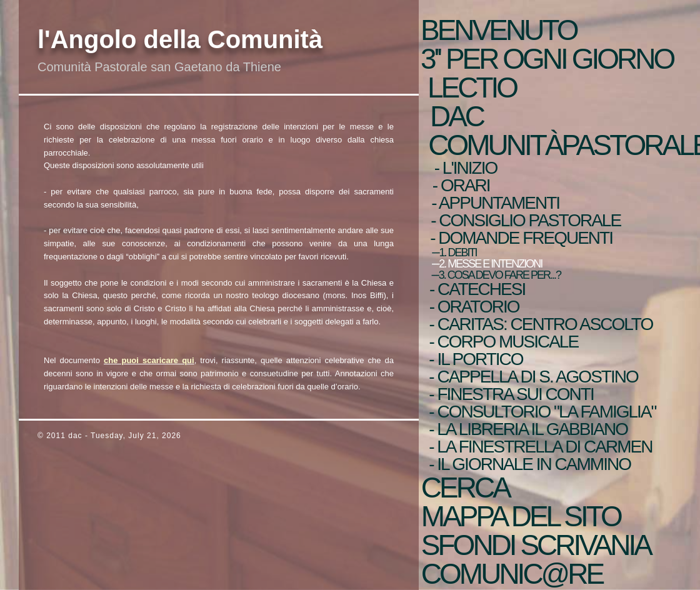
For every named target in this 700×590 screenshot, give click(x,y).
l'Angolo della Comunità (180, 39)
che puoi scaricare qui (149, 360)
